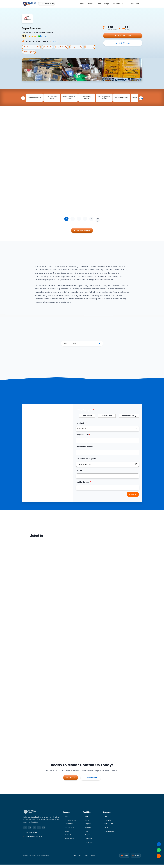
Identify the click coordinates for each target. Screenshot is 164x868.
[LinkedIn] (36, 831)
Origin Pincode (83, 440)
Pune (86, 834)
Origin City (81, 428)
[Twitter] (31, 831)
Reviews (42, 36)
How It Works (69, 827)
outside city (107, 420)
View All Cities (89, 846)
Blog (106, 819)
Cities (99, 4)
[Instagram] (42, 831)
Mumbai (87, 823)
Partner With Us (70, 842)
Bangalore (88, 827)
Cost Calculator (110, 827)
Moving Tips (109, 823)
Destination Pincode (85, 452)
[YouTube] (47, 831)
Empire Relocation (38, 28)
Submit (133, 499)
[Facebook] (26, 831)
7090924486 (118, 4)
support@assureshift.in (34, 840)
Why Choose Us (70, 830)
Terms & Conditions (90, 859)
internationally (129, 420)
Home (81, 4)
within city (87, 420)
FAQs (106, 830)
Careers (68, 834)
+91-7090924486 (32, 836)
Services (90, 4)
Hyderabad (88, 830)
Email (55, 41)
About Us (68, 819)
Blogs (107, 4)
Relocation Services (72, 823)
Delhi (86, 819)
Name (79, 475)
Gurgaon (88, 838)
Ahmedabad (89, 842)
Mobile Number (83, 487)
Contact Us (69, 838)
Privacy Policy (77, 859)
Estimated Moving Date (86, 464)
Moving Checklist (110, 834)
